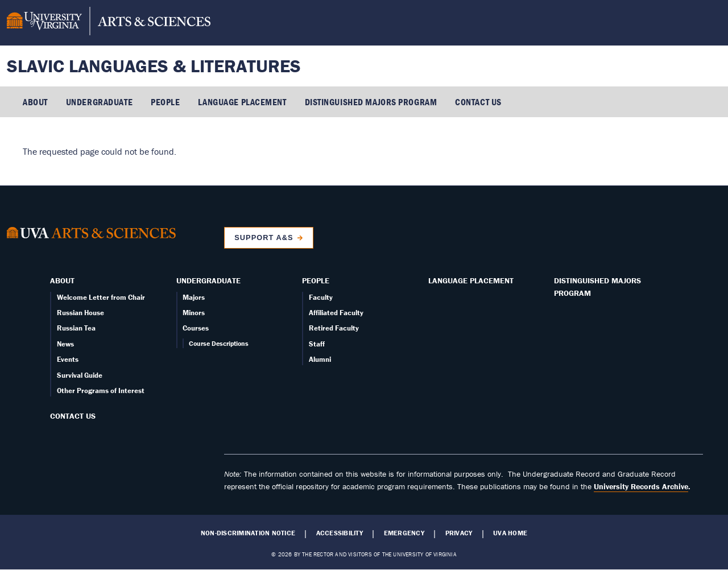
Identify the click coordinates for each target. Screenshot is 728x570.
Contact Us (478, 102)
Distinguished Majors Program (371, 102)
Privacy (459, 533)
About (35, 102)
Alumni (320, 359)
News (65, 344)
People (165, 102)
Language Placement (242, 102)
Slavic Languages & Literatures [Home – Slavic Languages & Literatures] (154, 66)
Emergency (404, 533)
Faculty (321, 297)
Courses (196, 328)
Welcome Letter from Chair (101, 297)
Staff (317, 344)
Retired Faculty (334, 328)
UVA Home (510, 533)
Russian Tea (76, 328)
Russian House (80, 313)
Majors (194, 297)
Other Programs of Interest (101, 391)
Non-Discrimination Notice (248, 533)
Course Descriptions (219, 343)
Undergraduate (99, 102)
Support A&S (264, 238)
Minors (194, 313)
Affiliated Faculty (336, 313)
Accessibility (340, 533)
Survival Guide (80, 375)
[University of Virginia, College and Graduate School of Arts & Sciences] (109, 23)
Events (68, 359)
